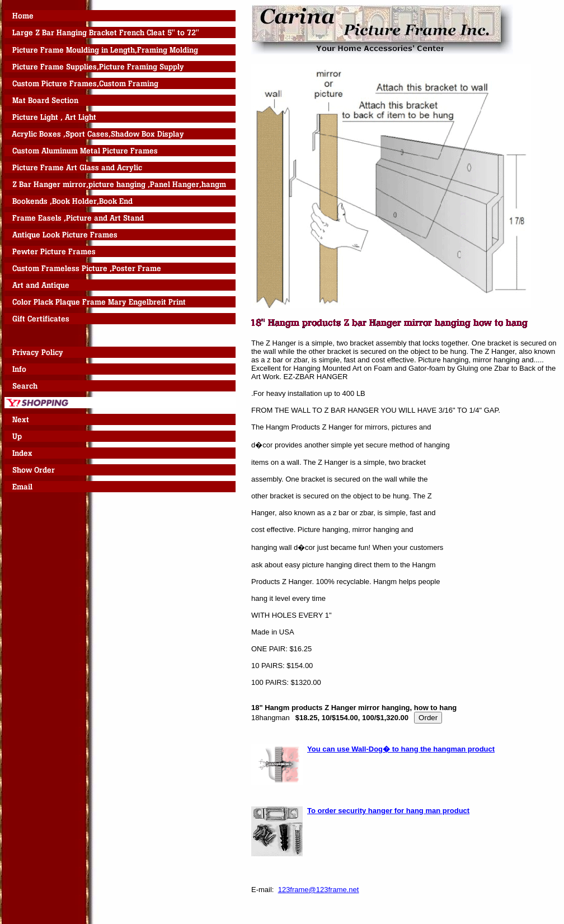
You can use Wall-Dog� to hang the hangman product (401, 749)
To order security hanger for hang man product (388, 811)
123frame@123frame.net (319, 890)
